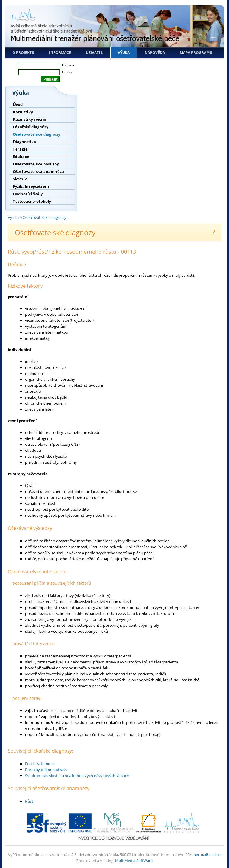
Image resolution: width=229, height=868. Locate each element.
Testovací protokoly (32, 201)
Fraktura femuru (40, 764)
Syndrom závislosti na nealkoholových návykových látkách (77, 776)
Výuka (124, 53)
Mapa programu (196, 53)
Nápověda (155, 53)
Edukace (21, 157)
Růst (29, 801)
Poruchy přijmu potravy (46, 770)
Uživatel (94, 53)
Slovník (20, 179)
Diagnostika (24, 142)
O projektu (23, 53)
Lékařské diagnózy (31, 127)
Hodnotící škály (28, 194)
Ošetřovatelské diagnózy (37, 134)
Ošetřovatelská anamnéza (38, 171)
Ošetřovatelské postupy (36, 164)
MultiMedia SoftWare (134, 861)
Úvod (18, 104)
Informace (60, 53)
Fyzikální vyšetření (31, 186)
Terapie (20, 149)
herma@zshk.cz (207, 855)
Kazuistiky (23, 112)
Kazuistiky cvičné (30, 119)
